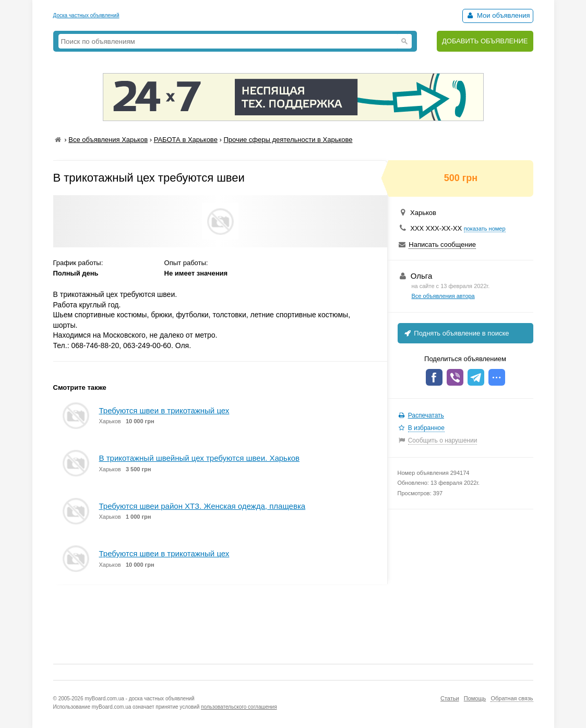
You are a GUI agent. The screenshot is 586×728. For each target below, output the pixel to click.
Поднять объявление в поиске (456, 333)
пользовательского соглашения (239, 707)
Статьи (450, 698)
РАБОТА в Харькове (186, 140)
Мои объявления (498, 15)
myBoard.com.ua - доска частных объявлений (139, 699)
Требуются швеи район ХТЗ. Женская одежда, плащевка (202, 506)
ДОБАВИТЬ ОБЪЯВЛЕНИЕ (485, 41)
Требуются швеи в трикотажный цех (164, 410)
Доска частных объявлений (86, 15)
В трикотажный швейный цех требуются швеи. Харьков (199, 458)
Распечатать (426, 415)
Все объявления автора (443, 296)
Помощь (475, 698)
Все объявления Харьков (108, 140)
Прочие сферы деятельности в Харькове (288, 140)
